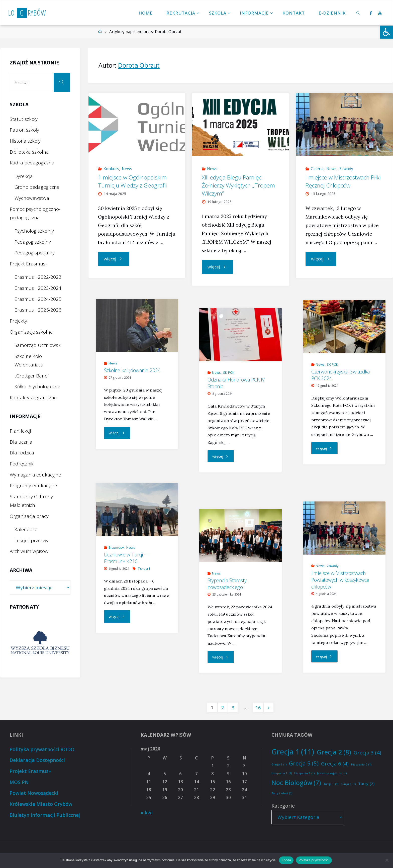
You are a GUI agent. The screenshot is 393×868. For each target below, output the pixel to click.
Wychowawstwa (32, 198)
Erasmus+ (116, 547)
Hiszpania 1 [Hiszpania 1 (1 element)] (282, 773)
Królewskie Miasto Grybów (41, 804)
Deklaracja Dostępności (37, 760)
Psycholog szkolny (34, 231)
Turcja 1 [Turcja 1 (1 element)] (331, 784)
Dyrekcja (24, 176)
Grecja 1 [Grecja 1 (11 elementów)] (293, 752)
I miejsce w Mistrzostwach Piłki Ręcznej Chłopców (343, 181)
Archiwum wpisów (29, 551)
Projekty (18, 321)
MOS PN (19, 782)
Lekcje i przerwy (31, 540)
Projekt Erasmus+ (29, 264)
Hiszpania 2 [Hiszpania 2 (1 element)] (304, 773)
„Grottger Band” (32, 376)
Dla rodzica (22, 453)
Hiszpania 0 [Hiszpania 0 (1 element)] (361, 765)
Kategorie (283, 806)
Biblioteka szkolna (29, 152)
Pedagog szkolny (33, 242)
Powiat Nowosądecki (34, 793)
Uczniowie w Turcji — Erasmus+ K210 (127, 558)
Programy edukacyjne (33, 486)
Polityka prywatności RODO (42, 749)
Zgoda (286, 860)
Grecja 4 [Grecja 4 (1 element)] (279, 765)
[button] (386, 32)
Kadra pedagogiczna (32, 163)
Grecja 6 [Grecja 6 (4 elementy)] (335, 763)
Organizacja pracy (29, 516)
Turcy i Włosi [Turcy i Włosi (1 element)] (282, 793)
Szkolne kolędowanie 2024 (132, 370)
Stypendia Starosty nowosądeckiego (227, 584)
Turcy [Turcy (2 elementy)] (366, 784)
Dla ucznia (21, 442)
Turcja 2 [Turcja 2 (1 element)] (348, 784)
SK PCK (332, 364)
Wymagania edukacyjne (35, 475)
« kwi (147, 813)
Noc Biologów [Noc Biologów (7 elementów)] (296, 783)
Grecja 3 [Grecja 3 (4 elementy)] (367, 752)
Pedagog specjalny (35, 253)
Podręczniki (22, 464)
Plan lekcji (20, 431)
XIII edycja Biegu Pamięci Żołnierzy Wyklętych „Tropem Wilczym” (238, 185)
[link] (358, 13)
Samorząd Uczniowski (38, 345)
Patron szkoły (24, 130)
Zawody (346, 169)
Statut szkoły (24, 119)
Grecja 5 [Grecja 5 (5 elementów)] (304, 763)
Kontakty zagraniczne (33, 398)
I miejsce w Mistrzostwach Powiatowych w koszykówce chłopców (340, 580)
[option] (40, 643)
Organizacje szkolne (31, 332)
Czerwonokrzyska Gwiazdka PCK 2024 (341, 375)
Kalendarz (26, 529)
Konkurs (111, 169)
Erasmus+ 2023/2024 (38, 288)
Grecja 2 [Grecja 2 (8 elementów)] (334, 752)
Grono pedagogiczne (37, 187)
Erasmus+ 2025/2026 (38, 310)
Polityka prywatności (314, 860)
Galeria (317, 169)
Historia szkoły (25, 141)
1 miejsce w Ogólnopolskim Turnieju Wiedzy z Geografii (132, 181)
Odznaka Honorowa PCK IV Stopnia (236, 383)
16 (258, 707)
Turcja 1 (144, 568)
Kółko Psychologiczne (37, 387)
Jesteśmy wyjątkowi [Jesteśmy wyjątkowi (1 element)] (332, 773)
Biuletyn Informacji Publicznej (45, 815)
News (127, 169)
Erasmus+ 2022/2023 (38, 277)
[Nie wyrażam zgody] (387, 860)
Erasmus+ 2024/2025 (38, 299)
